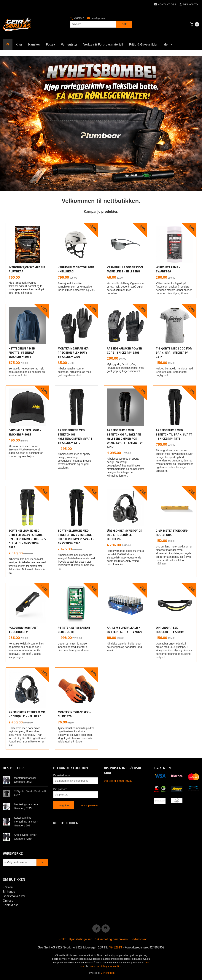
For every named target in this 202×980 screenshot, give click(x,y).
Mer (166, 45)
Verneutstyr (69, 45)
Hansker (34, 45)
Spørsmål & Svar (14, 896)
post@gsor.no (96, 18)
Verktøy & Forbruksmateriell (103, 45)
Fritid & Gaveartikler (143, 45)
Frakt (62, 939)
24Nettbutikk (108, 973)
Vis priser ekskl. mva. (118, 781)
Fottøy (51, 45)
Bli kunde (9, 892)
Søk (124, 24)
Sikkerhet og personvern (111, 939)
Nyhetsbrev (139, 939)
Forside (8, 887)
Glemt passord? (90, 805)
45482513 (77, 18)
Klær (19, 45)
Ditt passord (60, 789)
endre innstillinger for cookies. (106, 966)
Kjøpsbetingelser (81, 939)
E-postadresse (62, 775)
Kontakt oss (11, 905)
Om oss (8, 901)
